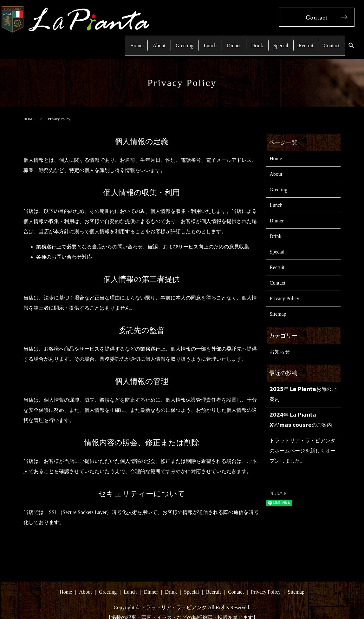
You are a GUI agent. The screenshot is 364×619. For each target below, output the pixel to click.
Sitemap (278, 305)
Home (111, 41)
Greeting (165, 41)
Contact (330, 41)
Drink (247, 41)
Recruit (301, 41)
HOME (29, 110)
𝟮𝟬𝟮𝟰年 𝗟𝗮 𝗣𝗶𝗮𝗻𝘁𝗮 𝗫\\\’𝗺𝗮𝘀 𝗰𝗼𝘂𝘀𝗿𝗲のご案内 (301, 411)
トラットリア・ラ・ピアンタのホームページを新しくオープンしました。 (302, 442)
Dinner (221, 41)
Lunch (194, 41)
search (351, 41)
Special (273, 41)
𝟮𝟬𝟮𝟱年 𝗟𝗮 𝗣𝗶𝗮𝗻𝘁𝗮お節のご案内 (303, 385)
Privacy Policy (284, 290)
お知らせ (280, 343)
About (137, 41)
